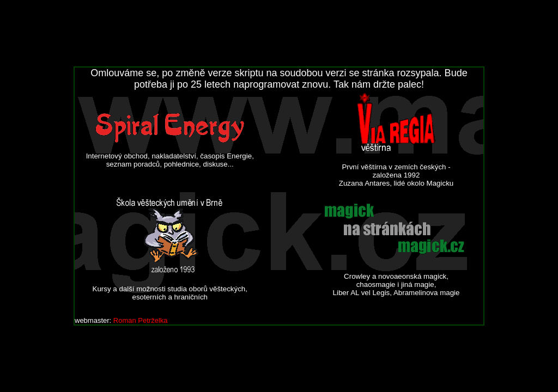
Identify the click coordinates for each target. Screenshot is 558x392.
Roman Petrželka (141, 320)
